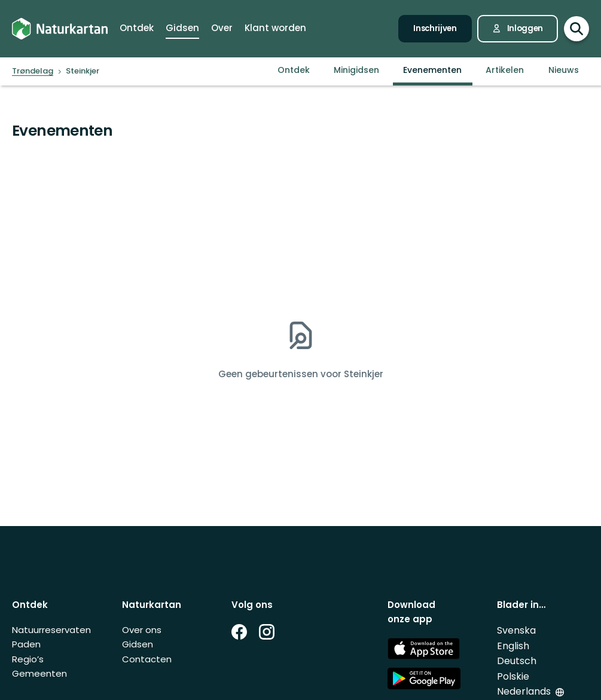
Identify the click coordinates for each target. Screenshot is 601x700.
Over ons (142, 630)
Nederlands (524, 691)
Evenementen (432, 70)
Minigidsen (356, 70)
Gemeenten (39, 673)
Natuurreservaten (51, 630)
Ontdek (294, 70)
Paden (26, 644)
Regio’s (28, 659)
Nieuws (564, 70)
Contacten (147, 659)
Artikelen (505, 70)
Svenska (516, 630)
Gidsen (138, 644)
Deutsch (517, 661)
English (513, 646)
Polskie (513, 676)
